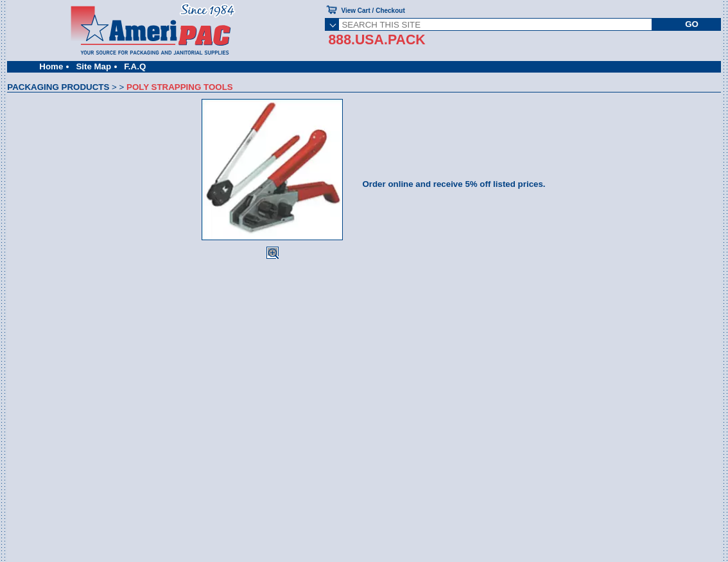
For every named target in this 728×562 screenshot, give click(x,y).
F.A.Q (135, 66)
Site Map (93, 66)
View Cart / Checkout (373, 11)
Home (51, 66)
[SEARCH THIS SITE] (495, 24)
